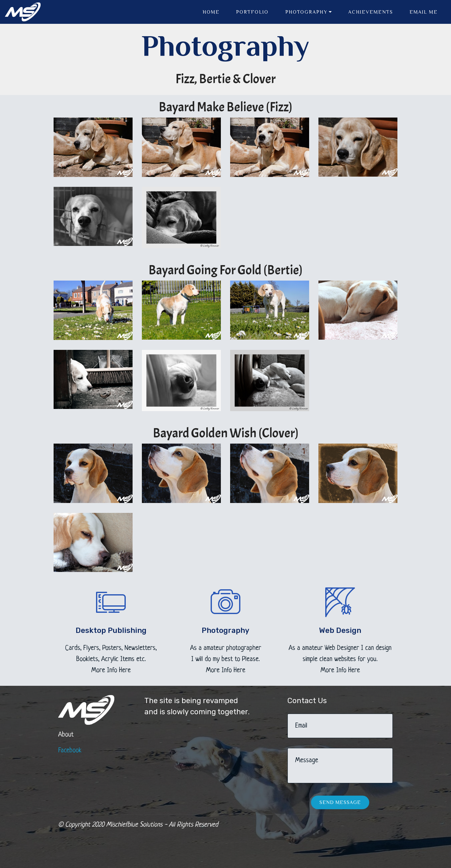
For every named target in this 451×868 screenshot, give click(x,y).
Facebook (70, 751)
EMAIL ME (424, 12)
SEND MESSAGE (340, 802)
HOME (211, 12)
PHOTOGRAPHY (306, 12)
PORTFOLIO (252, 12)
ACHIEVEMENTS (371, 12)
